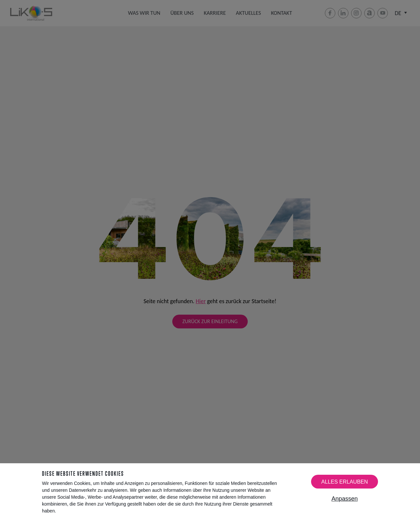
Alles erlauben (345, 482)
